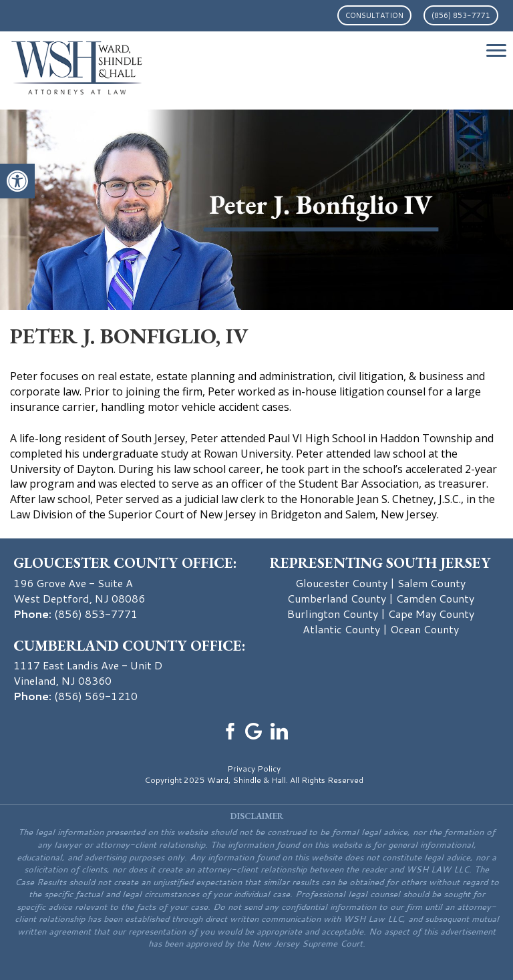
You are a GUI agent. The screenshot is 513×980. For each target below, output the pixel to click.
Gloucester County (341, 583)
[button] (17, 181)
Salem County (432, 583)
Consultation (374, 15)
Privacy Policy (254, 769)
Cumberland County (337, 598)
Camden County (435, 598)
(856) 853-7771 (461, 15)
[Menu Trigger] (496, 50)
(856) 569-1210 (96, 696)
